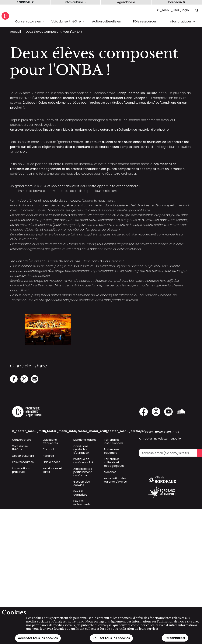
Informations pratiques (21, 470)
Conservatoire (22, 440)
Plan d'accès (51, 462)
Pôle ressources (145, 21)
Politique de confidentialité (83, 461)
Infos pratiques (183, 21)
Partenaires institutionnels (114, 441)
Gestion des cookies (82, 483)
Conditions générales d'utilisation (81, 449)
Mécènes (110, 472)
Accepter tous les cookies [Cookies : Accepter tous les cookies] (38, 638)
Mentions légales (85, 440)
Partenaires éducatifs (112, 451)
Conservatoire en (30, 21)
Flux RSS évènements (82, 503)
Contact (49, 449)
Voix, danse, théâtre (68, 21)
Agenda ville (126, 2)
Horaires (48, 456)
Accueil (15, 32)
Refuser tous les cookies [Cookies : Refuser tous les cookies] (111, 638)
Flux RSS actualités (80, 493)
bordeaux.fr (177, 2)
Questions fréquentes (50, 441)
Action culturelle (23, 456)
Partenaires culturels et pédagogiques (114, 462)
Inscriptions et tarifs (52, 470)
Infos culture (74, 2)
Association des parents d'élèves (115, 480)
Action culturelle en (107, 21)
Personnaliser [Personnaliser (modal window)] (175, 638)
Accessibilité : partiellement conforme (83, 472)
